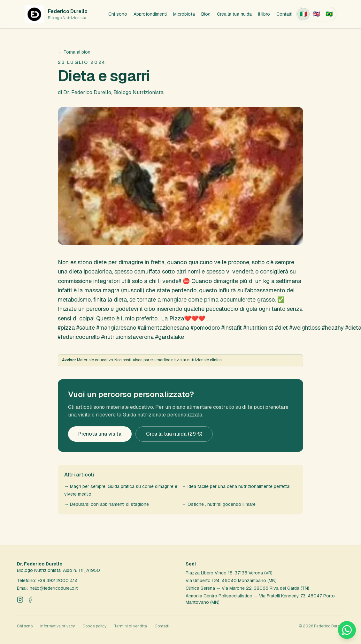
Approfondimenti (150, 14)
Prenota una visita (100, 434)
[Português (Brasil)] (329, 14)
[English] (316, 14)
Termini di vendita (131, 626)
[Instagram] (20, 600)
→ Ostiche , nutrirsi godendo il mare (219, 504)
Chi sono (118, 14)
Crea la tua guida (234, 14)
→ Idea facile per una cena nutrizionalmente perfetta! (236, 486)
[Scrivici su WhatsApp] (347, 630)
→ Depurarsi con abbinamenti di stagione (107, 504)
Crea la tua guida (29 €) (174, 434)
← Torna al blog (74, 52)
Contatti (284, 14)
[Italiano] (303, 14)
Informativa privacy (58, 626)
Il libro (264, 14)
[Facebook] (30, 600)
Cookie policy (94, 626)
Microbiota (184, 14)
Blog (206, 14)
